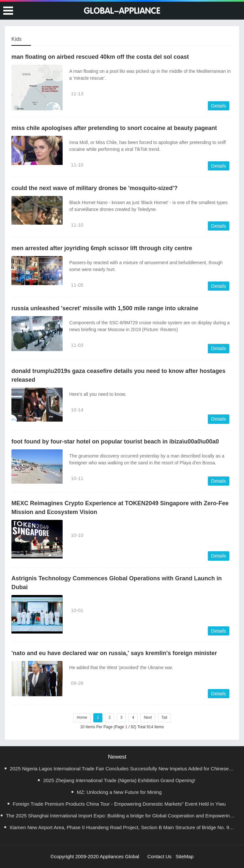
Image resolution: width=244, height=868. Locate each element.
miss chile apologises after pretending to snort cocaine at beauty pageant (114, 128)
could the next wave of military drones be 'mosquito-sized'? (95, 188)
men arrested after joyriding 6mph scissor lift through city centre (102, 248)
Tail (164, 717)
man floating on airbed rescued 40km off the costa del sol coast (100, 57)
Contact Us (160, 856)
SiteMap (184, 856)
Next (148, 717)
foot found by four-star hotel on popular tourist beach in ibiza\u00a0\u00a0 (115, 442)
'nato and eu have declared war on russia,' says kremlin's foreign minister (114, 653)
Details (219, 106)
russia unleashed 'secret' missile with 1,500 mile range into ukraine (105, 308)
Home (82, 717)
